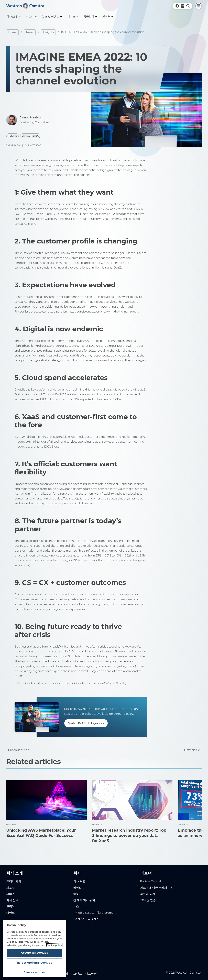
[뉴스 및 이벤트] (52, 17)
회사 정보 (12, 891)
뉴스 (76, 897)
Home (12, 32)
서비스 (10, 884)
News (30, 32)
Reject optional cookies (34, 962)
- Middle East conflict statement (95, 903)
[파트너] (31, 17)
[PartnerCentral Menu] (199, 6)
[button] (177, 6)
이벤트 (10, 903)
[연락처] (108, 17)
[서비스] (73, 17)
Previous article (19, 750)
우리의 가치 (14, 872)
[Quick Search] (188, 6)
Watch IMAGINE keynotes (87, 723)
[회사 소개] (13, 17)
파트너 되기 (148, 884)
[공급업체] (90, 17)
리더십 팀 (79, 878)
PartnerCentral (150, 872)
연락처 (10, 897)
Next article (192, 750)
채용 (76, 884)
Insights (48, 32)
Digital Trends (30, 136)
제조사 (10, 878)
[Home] (25, 6)
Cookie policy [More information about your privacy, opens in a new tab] (54, 944)
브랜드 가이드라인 (85, 964)
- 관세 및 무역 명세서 (86, 909)
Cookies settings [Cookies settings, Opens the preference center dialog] (34, 972)
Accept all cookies (34, 952)
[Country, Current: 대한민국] (183, 6)
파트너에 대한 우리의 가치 (157, 878)
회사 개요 (79, 872)
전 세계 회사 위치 (84, 891)
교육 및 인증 (148, 891)
